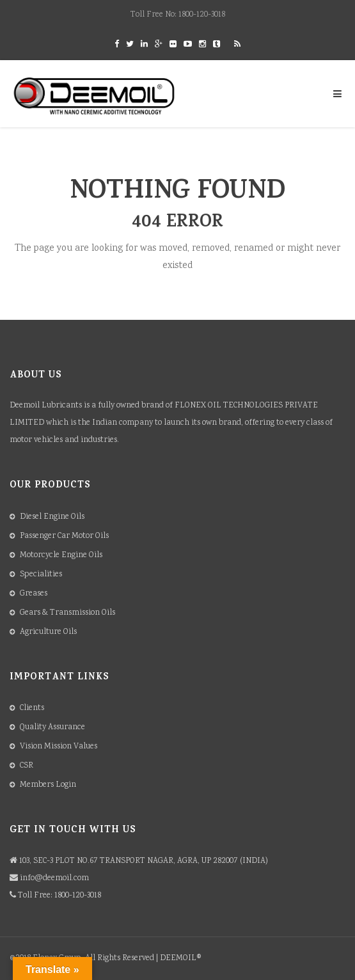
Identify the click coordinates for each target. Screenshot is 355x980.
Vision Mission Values (59, 747)
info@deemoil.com (54, 879)
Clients (32, 708)
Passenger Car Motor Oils (64, 536)
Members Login (48, 785)
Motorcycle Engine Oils (61, 556)
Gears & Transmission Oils (67, 613)
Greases (34, 594)
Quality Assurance (52, 728)
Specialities (41, 575)
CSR (27, 766)
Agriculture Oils (48, 632)
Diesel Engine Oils (52, 517)
